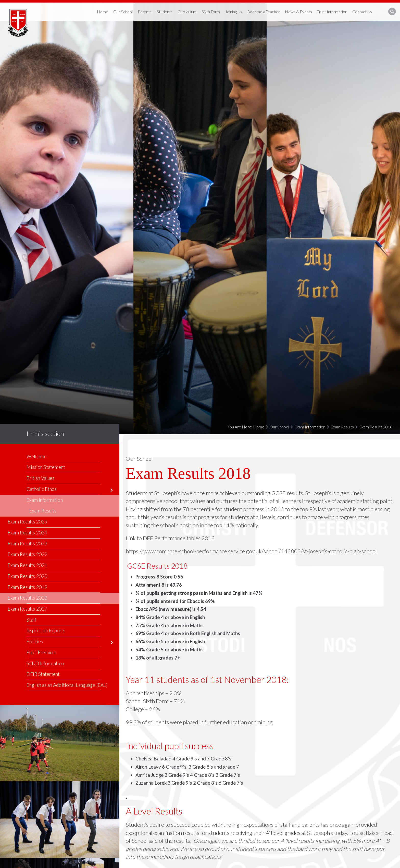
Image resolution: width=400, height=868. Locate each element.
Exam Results (342, 427)
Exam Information (310, 427)
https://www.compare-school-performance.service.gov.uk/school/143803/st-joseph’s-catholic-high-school (251, 551)
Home (259, 427)
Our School (279, 427)
